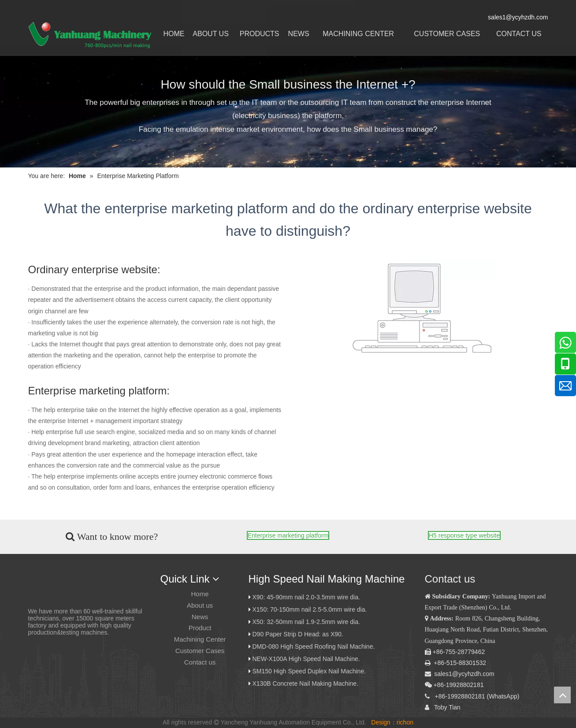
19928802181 (466, 696)
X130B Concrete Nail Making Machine (305, 683)
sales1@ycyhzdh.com (464, 674)
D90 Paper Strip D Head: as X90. (299, 634)
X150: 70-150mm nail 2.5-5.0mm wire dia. (310, 609)
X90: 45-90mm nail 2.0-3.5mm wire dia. (306, 597)
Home (200, 594)
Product (200, 628)
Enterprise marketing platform (288, 535)
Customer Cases (200, 651)
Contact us (200, 662)
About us (200, 605)
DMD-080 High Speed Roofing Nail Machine (313, 646)
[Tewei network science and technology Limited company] (420, 308)
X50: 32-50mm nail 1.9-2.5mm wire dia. (306, 622)
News (200, 617)
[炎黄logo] (44, 581)
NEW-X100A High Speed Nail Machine (305, 659)
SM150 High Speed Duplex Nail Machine (308, 671)
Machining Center (200, 639)
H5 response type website (464, 535)
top (562, 695)
